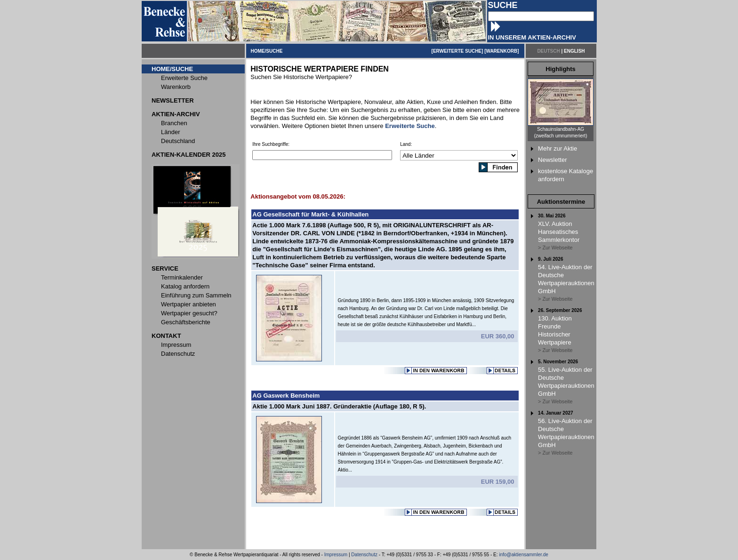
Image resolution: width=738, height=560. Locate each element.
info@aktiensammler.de (524, 555)
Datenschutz (364, 555)
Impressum (336, 555)
